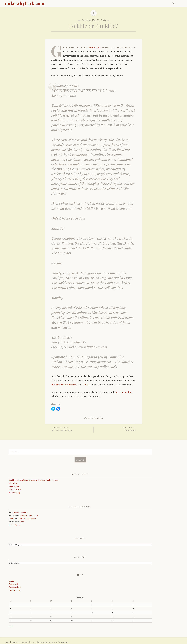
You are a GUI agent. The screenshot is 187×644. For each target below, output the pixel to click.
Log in (11, 580)
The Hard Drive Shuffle (29, 515)
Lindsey (12, 518)
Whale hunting (14, 492)
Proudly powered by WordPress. (20, 641)
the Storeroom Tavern (64, 385)
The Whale (13, 482)
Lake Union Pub (123, 392)
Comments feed (15, 586)
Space (22, 521)
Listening (98, 418)
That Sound (115, 429)
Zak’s (85, 385)
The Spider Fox (15, 489)
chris (11, 524)
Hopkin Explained (20, 511)
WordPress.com (61, 641)
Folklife (95, 47)
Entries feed (13, 583)
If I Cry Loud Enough (72, 429)
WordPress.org (15, 589)
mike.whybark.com (25, 3)
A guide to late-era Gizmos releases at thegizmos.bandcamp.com (33, 479)
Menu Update (14, 485)
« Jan (10, 625)
